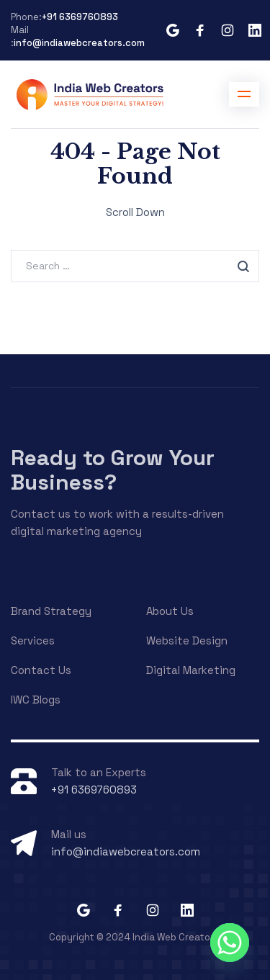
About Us (170, 611)
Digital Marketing (191, 670)
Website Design (187, 640)
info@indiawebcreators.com (79, 43)
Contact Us (41, 670)
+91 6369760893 (80, 17)
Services (33, 640)
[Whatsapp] (230, 943)
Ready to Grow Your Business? (113, 470)
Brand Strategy (51, 611)
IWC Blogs (36, 700)
